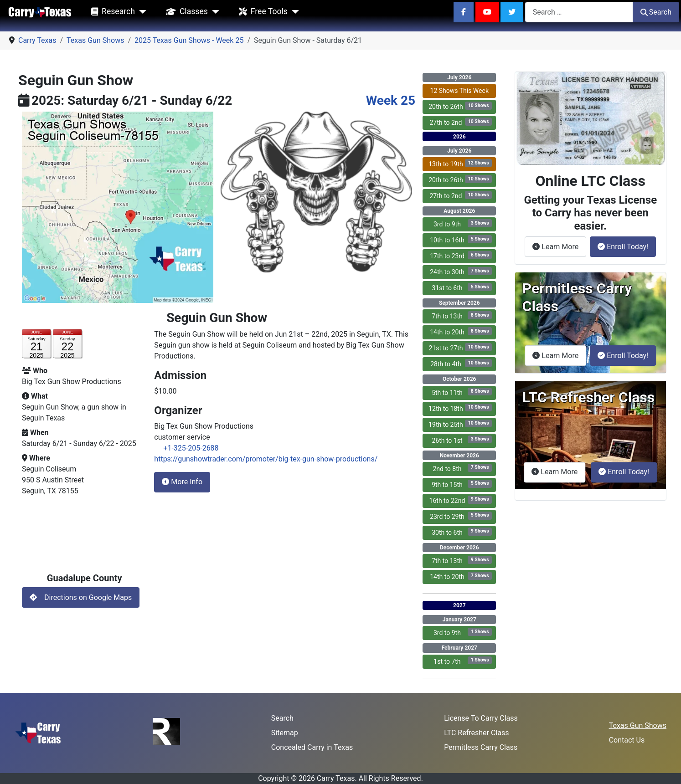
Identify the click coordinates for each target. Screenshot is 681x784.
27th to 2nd (461, 122)
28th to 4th (461, 363)
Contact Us (627, 740)
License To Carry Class (481, 718)
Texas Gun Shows (638, 725)
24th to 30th (461, 271)
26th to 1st (462, 440)
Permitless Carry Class (481, 747)
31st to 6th (462, 287)
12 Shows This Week (459, 91)
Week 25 (391, 100)
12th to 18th (460, 408)
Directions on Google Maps (81, 597)
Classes (185, 12)
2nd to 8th (462, 468)
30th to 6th (462, 532)
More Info (182, 482)
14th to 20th (461, 331)
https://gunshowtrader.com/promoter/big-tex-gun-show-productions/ (266, 459)
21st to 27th (460, 347)
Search (656, 12)
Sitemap (285, 733)
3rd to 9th (463, 223)
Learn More (559, 246)
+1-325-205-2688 (191, 448)
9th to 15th (462, 484)
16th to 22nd (461, 500)
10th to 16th (461, 239)
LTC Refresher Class (476, 733)
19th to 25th (460, 424)
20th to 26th (460, 106)
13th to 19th (460, 163)
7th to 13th (462, 315)
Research (111, 12)
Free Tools (261, 12)
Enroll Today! (623, 247)
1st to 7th (463, 661)
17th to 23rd (461, 255)
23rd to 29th (461, 516)
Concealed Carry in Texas (312, 747)
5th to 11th (462, 392)
